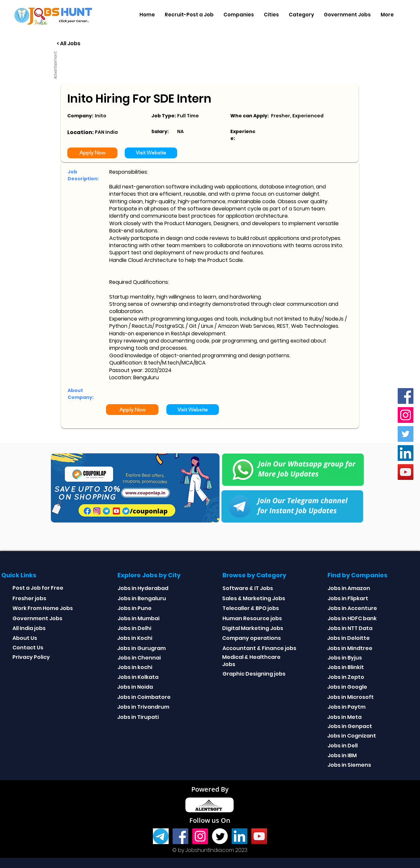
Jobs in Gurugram (141, 648)
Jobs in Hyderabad (143, 588)
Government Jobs (37, 618)
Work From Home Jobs (43, 608)
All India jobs (29, 628)
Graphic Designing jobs (254, 674)
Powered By (210, 789)
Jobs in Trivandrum (143, 707)
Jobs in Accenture (352, 608)
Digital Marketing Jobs (253, 628)
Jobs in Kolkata (138, 677)
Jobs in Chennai (139, 658)
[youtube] (406, 472)
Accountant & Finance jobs (259, 648)
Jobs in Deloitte (348, 638)
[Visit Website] (151, 153)
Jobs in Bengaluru (142, 598)
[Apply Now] (92, 153)
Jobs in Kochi (135, 638)
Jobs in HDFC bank (352, 618)
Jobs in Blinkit (346, 667)
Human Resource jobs (252, 618)
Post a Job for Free (38, 588)
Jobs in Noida (135, 687)
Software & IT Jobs (248, 588)
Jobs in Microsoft (350, 697)
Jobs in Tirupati (138, 717)
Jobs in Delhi (134, 628)
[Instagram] (406, 415)
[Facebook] (406, 396)
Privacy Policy (31, 657)
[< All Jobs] (93, 44)
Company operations (252, 638)
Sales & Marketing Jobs (254, 598)
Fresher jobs (29, 598)
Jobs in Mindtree (350, 648)
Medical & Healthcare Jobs (251, 661)
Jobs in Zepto (346, 677)
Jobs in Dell (343, 746)
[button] (239, 15)
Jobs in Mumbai (138, 618)
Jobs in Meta (344, 717)
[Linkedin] (406, 453)
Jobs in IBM (342, 755)
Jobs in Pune (135, 608)
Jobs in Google (347, 687)
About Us (25, 638)
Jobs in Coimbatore (144, 697)
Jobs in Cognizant (352, 736)
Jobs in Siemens (349, 765)
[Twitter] (406, 434)
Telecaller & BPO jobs (251, 608)
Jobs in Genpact (350, 726)
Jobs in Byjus (345, 658)
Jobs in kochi (135, 667)
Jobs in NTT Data (350, 628)
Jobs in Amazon (349, 588)
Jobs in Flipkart (348, 598)
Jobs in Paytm (346, 707)
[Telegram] (161, 836)
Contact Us (28, 648)
